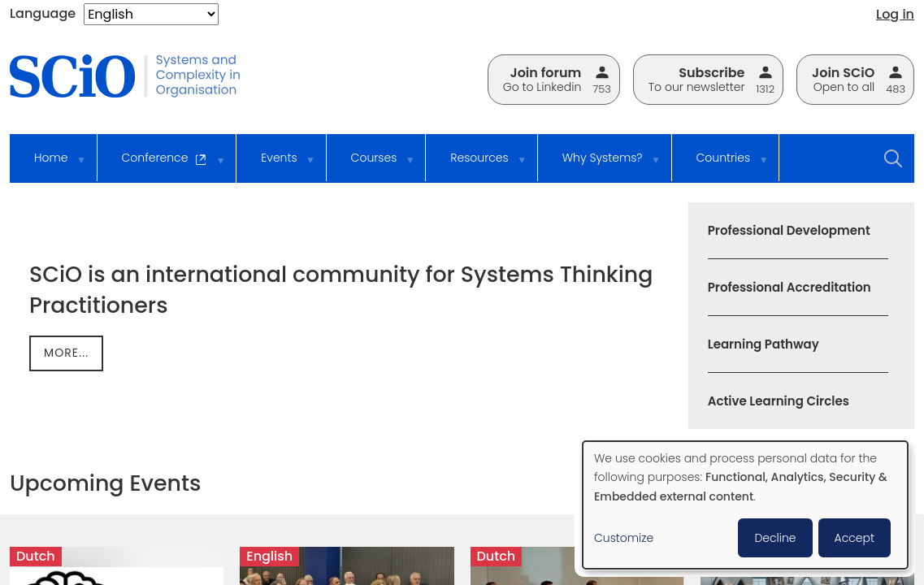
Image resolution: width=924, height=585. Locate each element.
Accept (855, 538)
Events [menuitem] (277, 165)
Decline (775, 538)
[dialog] (745, 505)
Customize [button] (624, 538)
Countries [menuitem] (721, 165)
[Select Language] (151, 14)
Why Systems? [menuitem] (600, 165)
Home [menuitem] (49, 165)
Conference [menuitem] (163, 166)
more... (66, 353)
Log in (895, 14)
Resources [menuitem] (477, 165)
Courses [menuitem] (372, 165)
